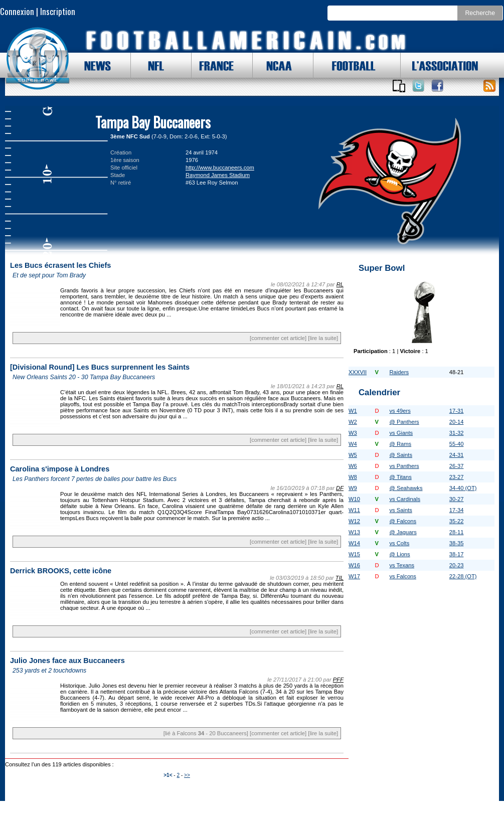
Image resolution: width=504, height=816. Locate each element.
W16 (354, 565)
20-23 (457, 565)
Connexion (17, 11)
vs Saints (400, 510)
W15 (354, 554)
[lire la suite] (323, 338)
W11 (354, 510)
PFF (338, 680)
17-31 (457, 411)
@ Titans (400, 477)
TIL (340, 578)
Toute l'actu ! (489, 86)
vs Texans (402, 565)
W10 (354, 499)
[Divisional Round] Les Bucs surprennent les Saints (100, 367)
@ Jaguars (403, 532)
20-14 (457, 422)
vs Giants (401, 433)
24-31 (457, 455)
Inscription (58, 11)
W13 (354, 532)
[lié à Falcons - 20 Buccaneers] (206, 733)
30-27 (457, 499)
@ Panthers (404, 422)
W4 (353, 444)
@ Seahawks (406, 488)
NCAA (275, 65)
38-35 (457, 543)
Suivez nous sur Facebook (437, 86)
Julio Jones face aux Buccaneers (67, 661)
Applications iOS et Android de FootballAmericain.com (399, 86)
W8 (353, 477)
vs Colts (399, 543)
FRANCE (214, 65)
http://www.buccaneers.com (220, 168)
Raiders (399, 372)
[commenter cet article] (278, 338)
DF (340, 488)
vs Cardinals (405, 499)
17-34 (457, 510)
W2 (353, 422)
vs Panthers (404, 466)
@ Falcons (403, 521)
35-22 (457, 521)
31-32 (457, 433)
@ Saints (401, 455)
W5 (353, 455)
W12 (354, 521)
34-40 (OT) (463, 488)
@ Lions (399, 554)
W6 (353, 466)
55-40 (457, 444)
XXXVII (358, 372)
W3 (353, 433)
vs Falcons (402, 576)
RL (340, 284)
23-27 (457, 477)
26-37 (457, 466)
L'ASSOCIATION (439, 65)
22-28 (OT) (463, 576)
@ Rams (400, 444)
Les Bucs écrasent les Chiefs (60, 265)
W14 (354, 543)
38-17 (457, 554)
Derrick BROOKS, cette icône (61, 571)
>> (187, 775)
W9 (353, 488)
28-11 (457, 532)
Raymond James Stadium (218, 175)
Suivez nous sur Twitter (418, 86)
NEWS (93, 65)
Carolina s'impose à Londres (60, 469)
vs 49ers (400, 411)
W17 (354, 576)
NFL (153, 65)
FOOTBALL (346, 65)
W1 (353, 411)
